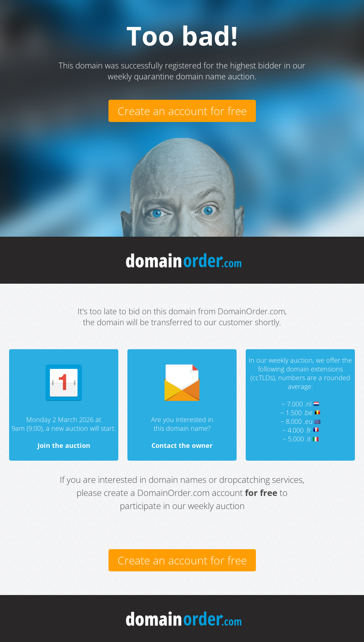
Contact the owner (182, 445)
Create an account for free (182, 111)
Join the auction (64, 445)
